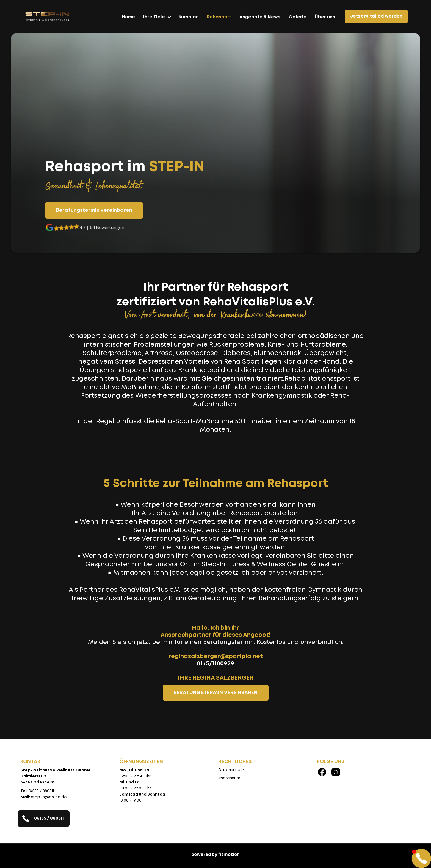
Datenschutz (231, 770)
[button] (157, 20)
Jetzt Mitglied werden (376, 16)
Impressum (229, 778)
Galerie (298, 17)
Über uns (325, 17)
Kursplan (189, 17)
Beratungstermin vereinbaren (94, 211)
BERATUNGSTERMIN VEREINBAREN (216, 693)
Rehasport (219, 17)
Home (129, 17)
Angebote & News (260, 17)
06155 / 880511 (49, 818)
